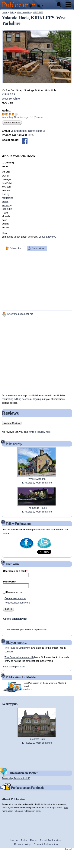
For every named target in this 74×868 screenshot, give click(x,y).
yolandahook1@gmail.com (28, 131)
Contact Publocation (46, 844)
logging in (38, 399)
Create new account (15, 598)
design (68, 849)
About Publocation (51, 840)
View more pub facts (14, 667)
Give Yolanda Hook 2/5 (7, 114)
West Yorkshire (24, 12)
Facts (33, 840)
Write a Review (12, 123)
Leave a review (47, 237)
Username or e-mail (15, 571)
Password (10, 582)
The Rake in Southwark (17, 648)
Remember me (14, 592)
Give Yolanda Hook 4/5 (13, 114)
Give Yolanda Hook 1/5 (3, 114)
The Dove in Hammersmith (19, 657)
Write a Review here (40, 432)
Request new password (17, 603)
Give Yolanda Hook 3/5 (10, 114)
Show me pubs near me (20, 314)
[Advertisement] (39, 194)
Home (5, 12)
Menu (68, 5)
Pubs (12, 12)
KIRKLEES (38, 12)
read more (28, 689)
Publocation (16, 248)
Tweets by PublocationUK (16, 778)
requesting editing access (16, 399)
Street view (38, 248)
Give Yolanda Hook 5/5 (16, 114)
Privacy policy (22, 844)
